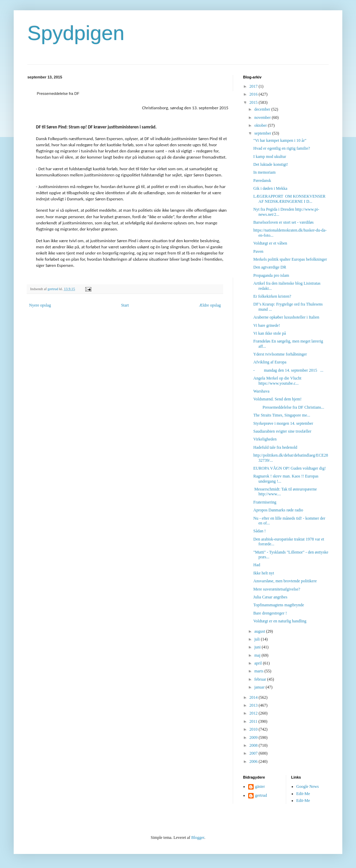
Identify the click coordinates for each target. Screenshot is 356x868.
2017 (254, 86)
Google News (308, 786)
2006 (254, 761)
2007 (254, 753)
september (263, 133)
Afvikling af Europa (270, 362)
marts (259, 671)
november (263, 117)
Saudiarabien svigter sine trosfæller (282, 431)
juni (258, 647)
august (260, 631)
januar (260, 687)
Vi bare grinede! (267, 325)
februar (261, 679)
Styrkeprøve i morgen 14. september (283, 423)
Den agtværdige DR (270, 267)
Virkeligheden (265, 439)
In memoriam (264, 172)
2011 (254, 721)
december (263, 109)
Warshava (261, 391)
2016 (254, 94)
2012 (254, 713)
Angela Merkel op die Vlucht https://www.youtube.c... (277, 381)
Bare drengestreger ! (270, 613)
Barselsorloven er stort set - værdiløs (283, 222)
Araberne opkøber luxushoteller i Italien (286, 317)
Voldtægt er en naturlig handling (280, 621)
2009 (254, 737)
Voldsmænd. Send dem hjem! (277, 399)
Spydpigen (76, 33)
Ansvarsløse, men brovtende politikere (285, 581)
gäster (260, 786)
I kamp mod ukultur (270, 157)
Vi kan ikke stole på (270, 333)
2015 (254, 102)
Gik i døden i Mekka (270, 188)
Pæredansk (262, 181)
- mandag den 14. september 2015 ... (288, 370)
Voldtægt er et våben (270, 243)
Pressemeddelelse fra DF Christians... (289, 407)
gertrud (261, 795)
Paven (258, 251)
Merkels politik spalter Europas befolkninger (290, 259)
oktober (261, 125)
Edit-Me (303, 794)
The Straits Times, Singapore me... (282, 415)
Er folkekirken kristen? (272, 296)
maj (258, 655)
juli (258, 639)
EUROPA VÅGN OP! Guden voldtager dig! (290, 468)
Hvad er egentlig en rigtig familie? (282, 148)
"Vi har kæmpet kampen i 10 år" (280, 140)
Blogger (198, 838)
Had (257, 565)
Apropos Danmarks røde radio (278, 510)
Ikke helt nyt (264, 573)
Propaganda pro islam (271, 275)
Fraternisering (265, 502)
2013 (254, 705)
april (259, 663)
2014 (254, 697)
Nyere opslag (40, 305)
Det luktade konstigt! (271, 164)
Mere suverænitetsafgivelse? (277, 589)
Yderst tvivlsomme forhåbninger (280, 354)
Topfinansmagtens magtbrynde (279, 605)
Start (125, 305)
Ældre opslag (210, 305)
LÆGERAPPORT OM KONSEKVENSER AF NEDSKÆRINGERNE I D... (289, 199)
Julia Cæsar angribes (270, 597)
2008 (254, 745)
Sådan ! (259, 531)
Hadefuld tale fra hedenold (275, 447)
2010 (254, 729)
